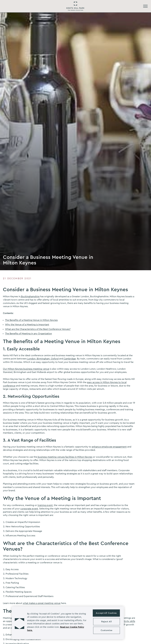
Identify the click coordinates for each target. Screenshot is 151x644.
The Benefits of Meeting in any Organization (28, 334)
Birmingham (43, 359)
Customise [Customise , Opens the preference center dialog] (106, 630)
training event (45, 505)
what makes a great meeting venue (42, 603)
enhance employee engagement (109, 447)
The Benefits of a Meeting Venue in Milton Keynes (31, 320)
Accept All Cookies (106, 613)
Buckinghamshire (30, 297)
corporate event (29, 509)
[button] (19, 623)
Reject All (107, 622)
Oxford (54, 359)
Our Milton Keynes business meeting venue (26, 369)
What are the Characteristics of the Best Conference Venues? (38, 329)
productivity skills (125, 621)
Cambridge (69, 359)
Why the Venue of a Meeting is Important (27, 325)
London (31, 359)
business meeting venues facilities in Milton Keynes (65, 457)
